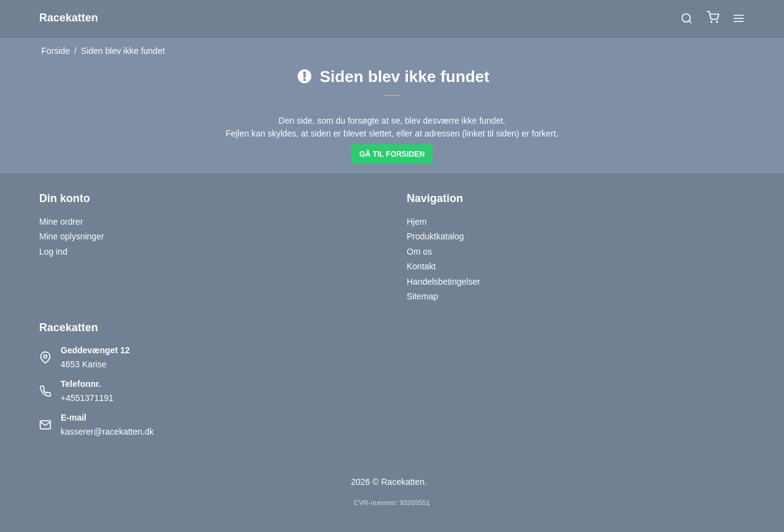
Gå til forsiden (392, 154)
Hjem (417, 222)
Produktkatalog (435, 236)
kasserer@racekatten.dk (107, 432)
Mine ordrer (61, 222)
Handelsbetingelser (443, 282)
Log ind (53, 252)
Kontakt (421, 266)
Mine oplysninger (72, 236)
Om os (419, 252)
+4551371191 (87, 398)
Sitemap (422, 296)
